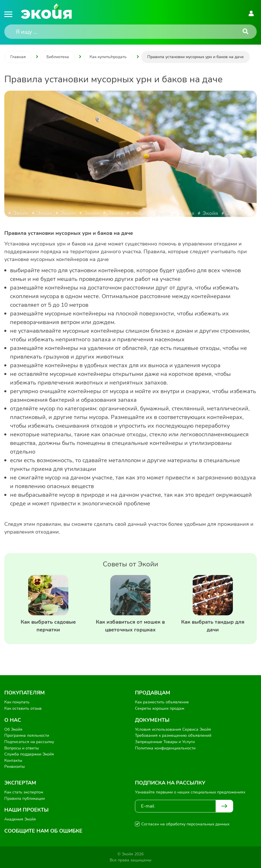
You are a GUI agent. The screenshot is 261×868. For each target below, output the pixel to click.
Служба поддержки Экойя (29, 754)
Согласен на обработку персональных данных (185, 824)
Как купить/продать (108, 57)
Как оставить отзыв (23, 708)
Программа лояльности (27, 735)
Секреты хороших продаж (160, 708)
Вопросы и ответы (22, 748)
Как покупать (17, 702)
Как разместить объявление (162, 702)
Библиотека (58, 57)
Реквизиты (14, 767)
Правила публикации (25, 798)
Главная (18, 57)
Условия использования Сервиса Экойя (173, 729)
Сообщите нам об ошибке (43, 831)
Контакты (13, 761)
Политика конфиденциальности (165, 748)
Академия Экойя (20, 819)
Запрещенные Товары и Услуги (165, 742)
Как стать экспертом (24, 792)
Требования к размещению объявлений (173, 735)
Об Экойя (13, 729)
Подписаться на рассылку (29, 742)
